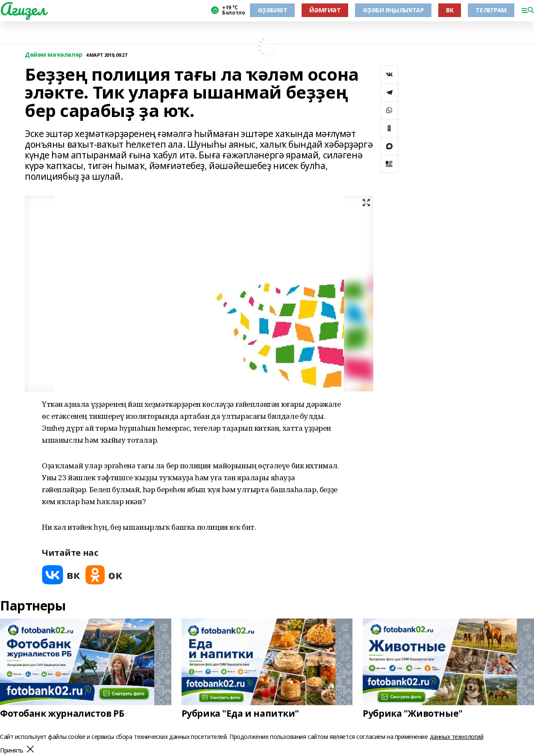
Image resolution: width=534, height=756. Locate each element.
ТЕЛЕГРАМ (491, 10)
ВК (450, 10)
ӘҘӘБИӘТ (272, 10)
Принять (12, 751)
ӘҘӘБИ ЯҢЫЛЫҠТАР (393, 10)
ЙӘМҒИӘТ (325, 10)
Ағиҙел (23, 9)
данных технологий (457, 737)
